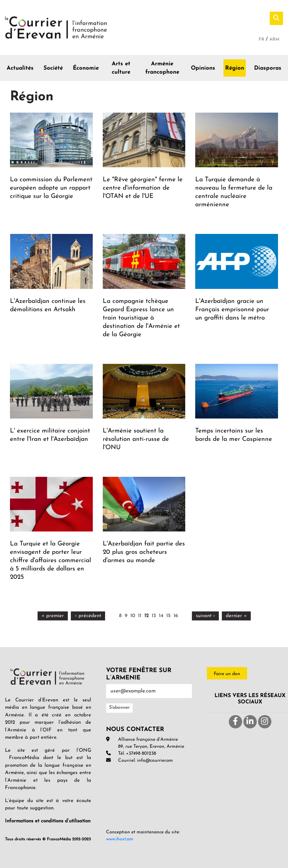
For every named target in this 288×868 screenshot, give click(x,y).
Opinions (203, 68)
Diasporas (268, 68)
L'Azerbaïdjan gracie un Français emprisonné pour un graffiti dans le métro (232, 310)
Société (53, 68)
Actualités (20, 68)
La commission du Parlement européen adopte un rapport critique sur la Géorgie (51, 188)
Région (235, 68)
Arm (274, 39)
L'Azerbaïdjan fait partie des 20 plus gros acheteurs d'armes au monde (144, 552)
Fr (262, 39)
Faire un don (227, 674)
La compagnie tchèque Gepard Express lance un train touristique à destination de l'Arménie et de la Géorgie (141, 318)
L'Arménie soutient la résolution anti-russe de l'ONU (136, 439)
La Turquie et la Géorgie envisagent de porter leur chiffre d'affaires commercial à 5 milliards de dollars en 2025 (51, 561)
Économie (86, 68)
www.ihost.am (120, 839)
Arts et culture (121, 68)
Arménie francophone (162, 68)
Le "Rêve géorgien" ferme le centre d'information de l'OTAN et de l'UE (143, 188)
